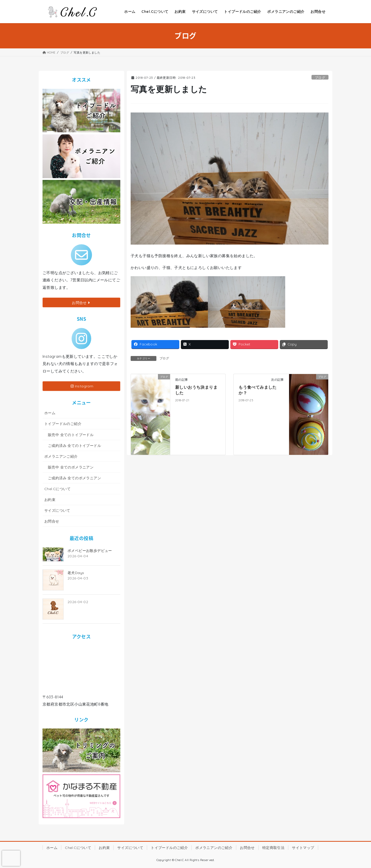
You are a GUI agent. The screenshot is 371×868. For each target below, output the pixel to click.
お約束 (50, 500)
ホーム (50, 413)
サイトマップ (303, 848)
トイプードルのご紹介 (63, 424)
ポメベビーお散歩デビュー (90, 551)
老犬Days (76, 573)
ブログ (320, 77)
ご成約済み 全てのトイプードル (74, 446)
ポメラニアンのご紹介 (214, 848)
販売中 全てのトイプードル (71, 435)
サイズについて (57, 510)
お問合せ (52, 521)
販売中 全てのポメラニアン (71, 467)
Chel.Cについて (57, 489)
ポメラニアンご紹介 (61, 456)
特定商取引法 (273, 848)
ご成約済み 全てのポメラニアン (74, 478)
